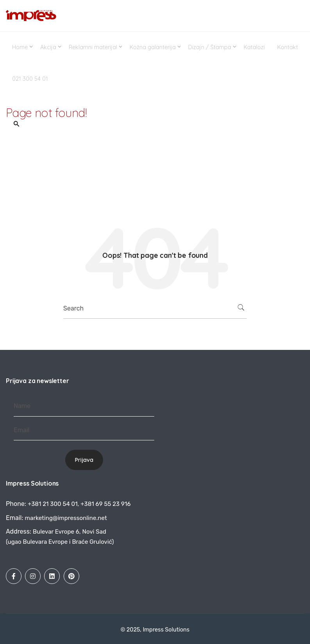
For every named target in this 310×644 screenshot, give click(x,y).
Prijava (84, 460)
